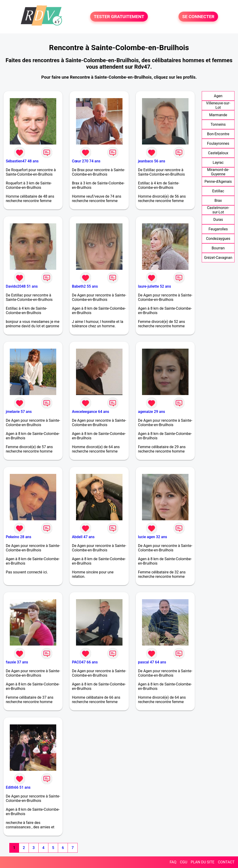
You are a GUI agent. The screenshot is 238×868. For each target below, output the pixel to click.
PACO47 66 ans (85, 662)
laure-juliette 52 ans (155, 286)
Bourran (218, 248)
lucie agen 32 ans (153, 537)
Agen (218, 96)
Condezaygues (218, 239)
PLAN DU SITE (203, 862)
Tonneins (218, 124)
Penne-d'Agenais (218, 182)
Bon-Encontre (218, 134)
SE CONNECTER (198, 17)
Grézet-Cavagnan (218, 258)
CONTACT (226, 862)
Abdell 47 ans (83, 537)
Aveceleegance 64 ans (90, 412)
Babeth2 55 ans (85, 286)
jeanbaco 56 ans (152, 161)
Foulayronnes (218, 143)
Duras (218, 220)
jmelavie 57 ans (19, 412)
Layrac (218, 162)
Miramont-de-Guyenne (218, 172)
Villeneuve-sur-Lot (218, 105)
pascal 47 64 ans (152, 662)
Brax (218, 201)
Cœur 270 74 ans (86, 161)
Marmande (218, 115)
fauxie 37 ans (17, 662)
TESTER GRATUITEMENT (119, 17)
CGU (184, 862)
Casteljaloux (218, 153)
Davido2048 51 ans (22, 286)
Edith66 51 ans (18, 787)
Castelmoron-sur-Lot (218, 210)
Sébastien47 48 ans (22, 161)
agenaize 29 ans (152, 412)
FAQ (173, 862)
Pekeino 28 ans (18, 537)
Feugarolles (218, 229)
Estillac (218, 191)
